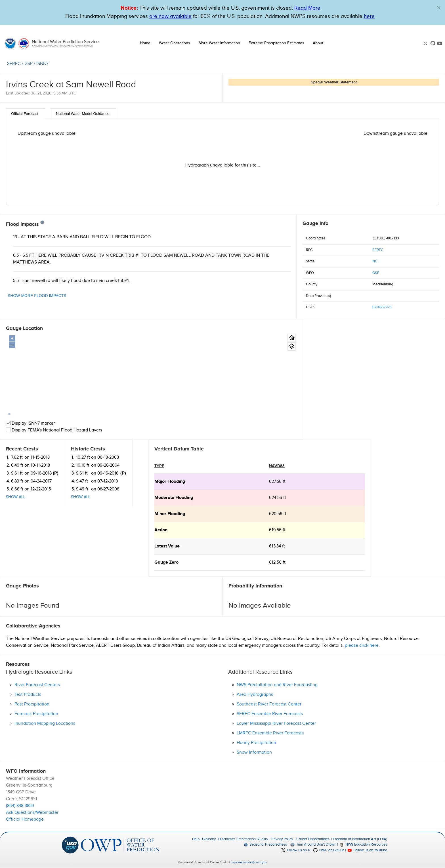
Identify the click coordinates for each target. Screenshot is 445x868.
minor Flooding (21, 514)
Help (196, 839)
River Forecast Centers (37, 685)
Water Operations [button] (175, 43)
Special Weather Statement (334, 82)
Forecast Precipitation (36, 714)
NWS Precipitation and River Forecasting (277, 685)
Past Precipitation (32, 704)
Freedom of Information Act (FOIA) (360, 839)
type (11, 466)
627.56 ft (129, 482)
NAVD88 (129, 466)
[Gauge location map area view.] (285, 346)
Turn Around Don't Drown (313, 844)
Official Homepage (25, 819)
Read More (307, 8)
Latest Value (19, 546)
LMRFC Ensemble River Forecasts (270, 733)
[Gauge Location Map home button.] (285, 338)
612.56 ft (129, 562)
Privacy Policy (282, 839)
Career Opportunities (313, 839)
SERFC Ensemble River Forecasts (270, 714)
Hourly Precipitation (256, 743)
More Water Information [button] (219, 43)
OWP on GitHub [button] (329, 850)
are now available (170, 16)
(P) (352, 353)
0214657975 (382, 307)
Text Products (28, 695)
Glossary (209, 839)
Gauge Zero (18, 562)
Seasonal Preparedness (265, 844)
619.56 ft (129, 530)
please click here (362, 645)
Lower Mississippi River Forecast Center (276, 723)
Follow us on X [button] (296, 850)
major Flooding (21, 482)
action (12, 530)
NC (375, 261)
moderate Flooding (25, 498)
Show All (312, 376)
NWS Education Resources (363, 844)
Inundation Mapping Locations (45, 723)
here (369, 16)
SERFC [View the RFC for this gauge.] (14, 64)
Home (145, 43)
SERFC (378, 250)
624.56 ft (129, 498)
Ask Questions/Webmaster (32, 813)
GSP (376, 273)
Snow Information (254, 752)
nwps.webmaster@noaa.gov (249, 862)
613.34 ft (129, 546)
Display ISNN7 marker (30, 423)
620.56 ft (130, 514)
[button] (439, 8)
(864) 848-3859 (20, 806)
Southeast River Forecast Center (269, 704)
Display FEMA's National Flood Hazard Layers (54, 430)
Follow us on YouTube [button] (367, 850)
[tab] (26, 114)
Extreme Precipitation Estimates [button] (276, 43)
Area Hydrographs (255, 695)
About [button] (318, 43)
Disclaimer (227, 839)
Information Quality (253, 839)
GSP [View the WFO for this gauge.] (29, 64)
